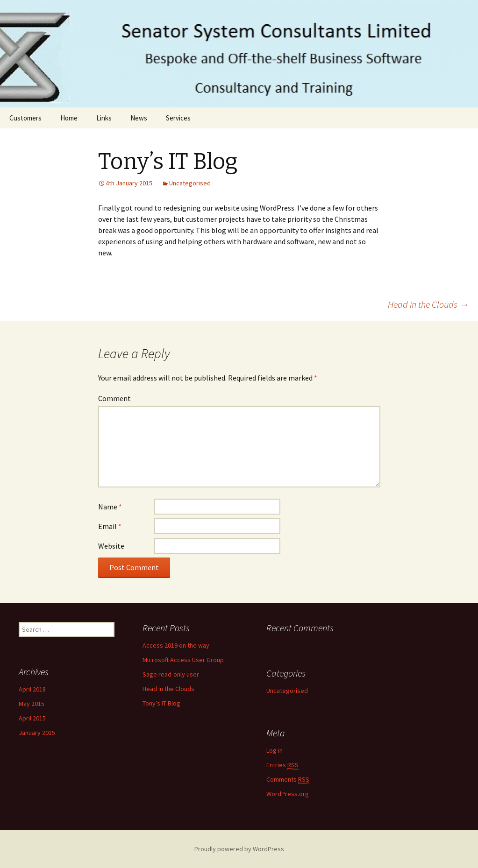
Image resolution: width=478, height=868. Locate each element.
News (139, 118)
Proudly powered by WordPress (239, 849)
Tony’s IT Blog (161, 703)
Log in (275, 750)
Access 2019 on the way (176, 645)
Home (69, 118)
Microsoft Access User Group (183, 660)
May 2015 (32, 704)
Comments (288, 780)
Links (104, 118)
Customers (25, 118)
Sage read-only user (171, 674)
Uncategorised (190, 183)
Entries (282, 765)
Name (110, 507)
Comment (114, 398)
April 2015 (32, 718)
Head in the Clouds (428, 304)
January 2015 (37, 733)
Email (110, 526)
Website (111, 546)
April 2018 (32, 689)
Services (178, 118)
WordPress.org (288, 794)
